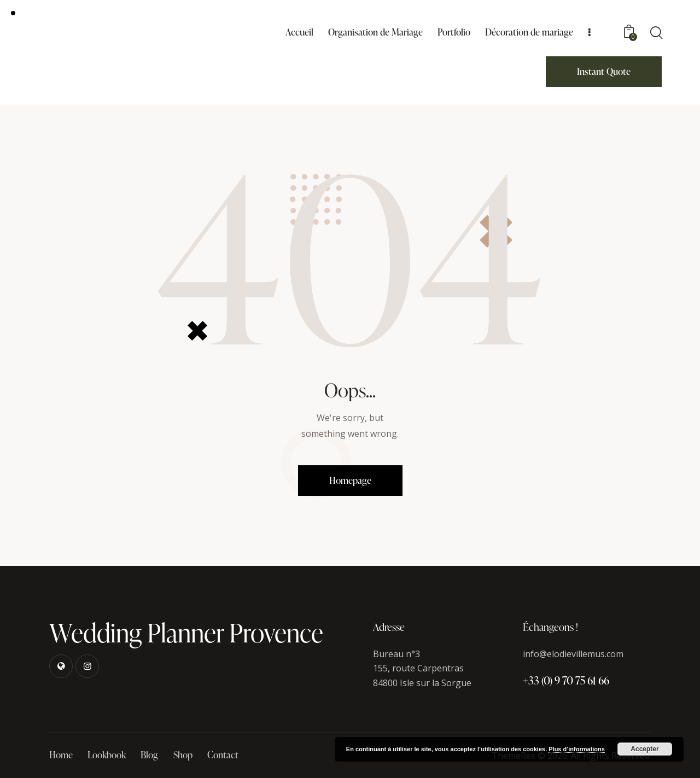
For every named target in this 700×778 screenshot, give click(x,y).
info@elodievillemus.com (573, 654)
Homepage (350, 480)
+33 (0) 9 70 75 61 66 (566, 680)
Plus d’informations (577, 749)
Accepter (644, 749)
